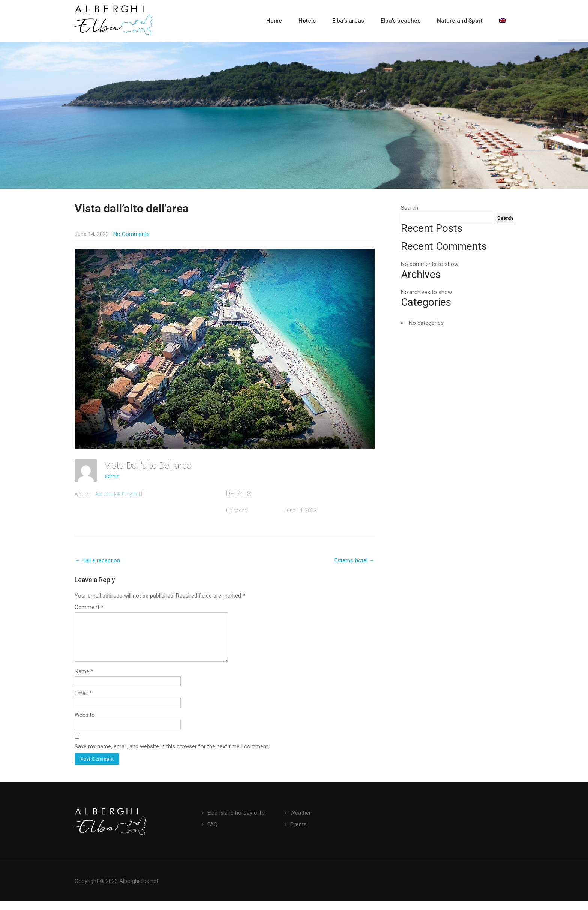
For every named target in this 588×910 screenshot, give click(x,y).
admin (112, 476)
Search (409, 208)
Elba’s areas (348, 21)
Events (298, 833)
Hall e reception (97, 560)
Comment (89, 607)
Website (85, 724)
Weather (301, 822)
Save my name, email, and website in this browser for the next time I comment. (172, 755)
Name (84, 680)
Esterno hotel (355, 560)
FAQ (212, 833)
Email (83, 702)
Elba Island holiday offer (237, 822)
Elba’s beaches (400, 21)
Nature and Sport (460, 21)
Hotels (307, 21)
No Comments (131, 234)
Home (274, 21)
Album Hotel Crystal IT (120, 494)
